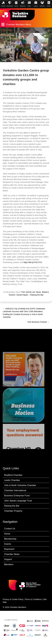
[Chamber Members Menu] (26, 24)
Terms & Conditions (33, 599)
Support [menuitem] (8, 559)
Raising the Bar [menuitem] (12, 506)
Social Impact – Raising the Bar (30, 295)
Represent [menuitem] (9, 549)
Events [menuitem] (8, 544)
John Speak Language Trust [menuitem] (18, 501)
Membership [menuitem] (10, 539)
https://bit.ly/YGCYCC (33, 262)
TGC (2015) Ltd (28, 292)
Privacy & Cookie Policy (13, 599)
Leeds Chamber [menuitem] (12, 480)
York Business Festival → (38, 322)
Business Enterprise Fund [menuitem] (17, 496)
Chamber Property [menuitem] (13, 511)
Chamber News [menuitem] (12, 554)
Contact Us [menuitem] (10, 529)
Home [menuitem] (7, 534)
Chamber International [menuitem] (15, 490)
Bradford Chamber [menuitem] (13, 475)
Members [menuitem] (9, 564)
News (38, 292)
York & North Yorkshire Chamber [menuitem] (20, 485)
